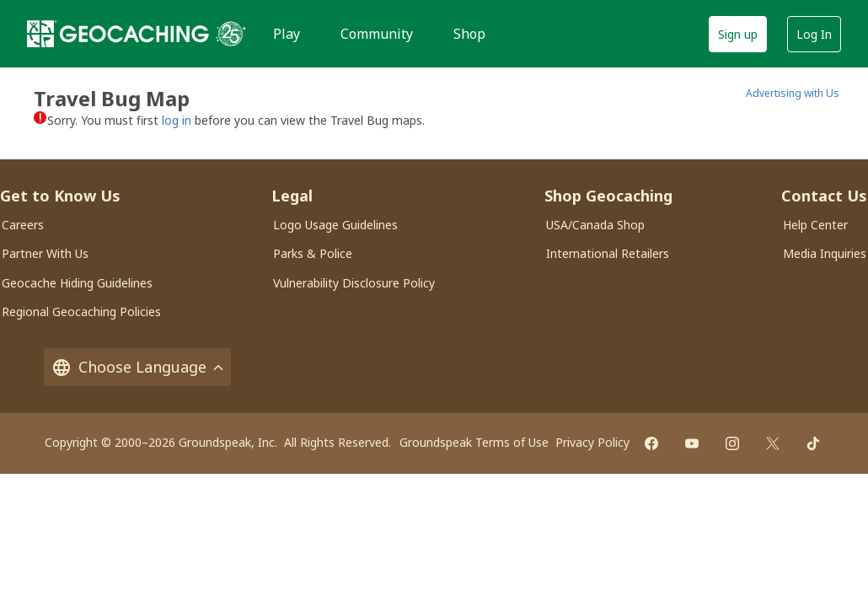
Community (377, 34)
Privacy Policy (592, 442)
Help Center (815, 225)
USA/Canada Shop (595, 225)
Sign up (738, 34)
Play (287, 34)
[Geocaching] (118, 34)
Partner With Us (45, 253)
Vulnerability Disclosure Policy (354, 283)
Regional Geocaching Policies (81, 312)
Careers (23, 225)
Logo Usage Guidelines (335, 225)
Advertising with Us (793, 93)
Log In (814, 34)
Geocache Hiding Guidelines (77, 283)
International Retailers (608, 253)
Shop (469, 34)
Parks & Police (313, 253)
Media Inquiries (825, 253)
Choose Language (137, 367)
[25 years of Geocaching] (231, 34)
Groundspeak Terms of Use (474, 442)
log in (177, 120)
